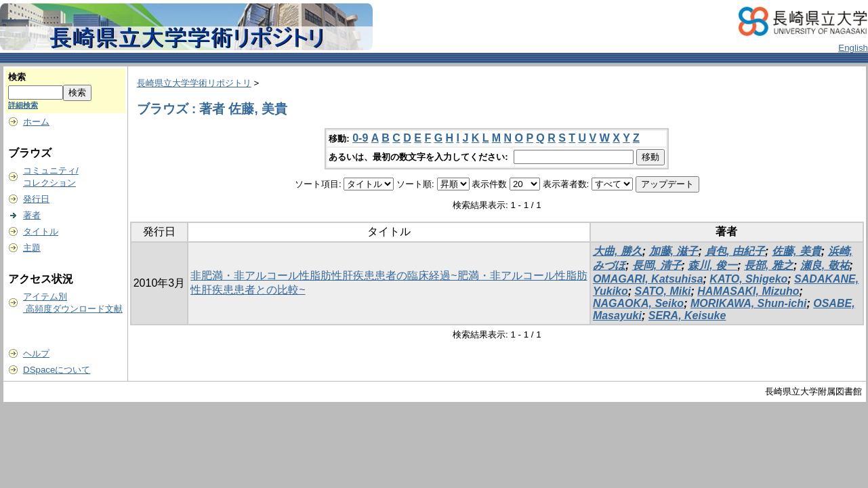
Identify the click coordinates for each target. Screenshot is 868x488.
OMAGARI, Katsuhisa (648, 279)
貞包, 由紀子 (735, 251)
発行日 (36, 199)
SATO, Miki (663, 291)
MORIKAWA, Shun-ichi (749, 303)
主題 (32, 248)
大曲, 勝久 (618, 251)
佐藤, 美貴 (797, 251)
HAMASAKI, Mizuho (748, 291)
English (853, 48)
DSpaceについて (57, 370)
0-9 (360, 138)
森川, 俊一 (712, 265)
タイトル (41, 231)
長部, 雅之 (769, 265)
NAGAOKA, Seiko (638, 303)
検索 (17, 77)
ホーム (36, 122)
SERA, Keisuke (687, 316)
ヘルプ (36, 353)
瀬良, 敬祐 (825, 265)
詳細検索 (23, 105)
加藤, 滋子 (674, 251)
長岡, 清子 (657, 265)
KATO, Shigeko (748, 279)
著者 (32, 215)
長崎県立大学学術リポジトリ (194, 83)
